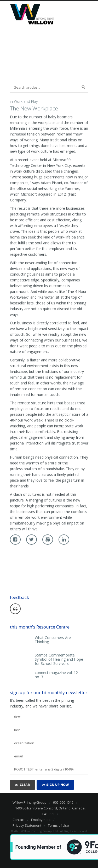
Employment (41, 820)
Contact (19, 820)
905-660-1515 (63, 802)
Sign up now (57, 785)
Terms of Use (58, 825)
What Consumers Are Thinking (53, 640)
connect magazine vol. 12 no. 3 (56, 675)
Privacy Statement (27, 825)
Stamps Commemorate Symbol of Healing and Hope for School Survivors (59, 659)
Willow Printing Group (30, 802)
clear (25, 785)
